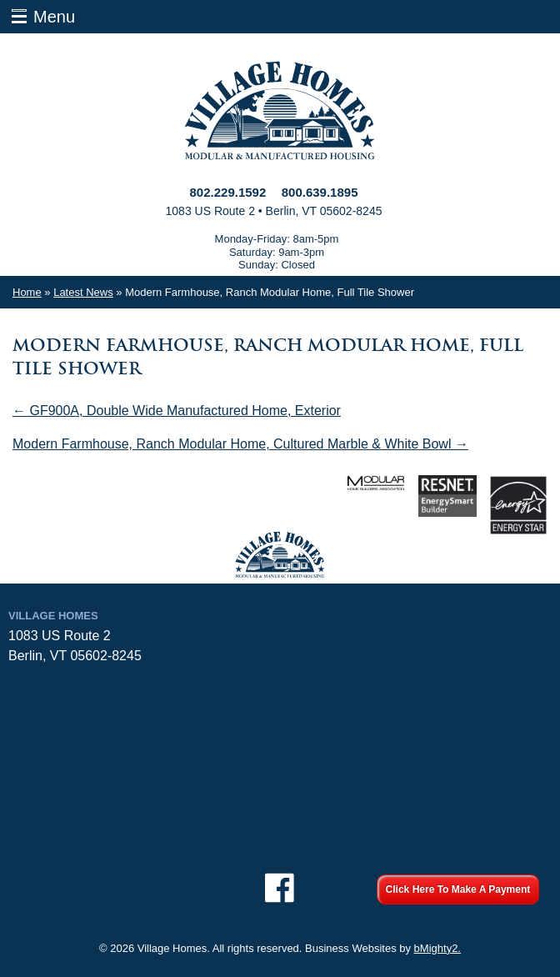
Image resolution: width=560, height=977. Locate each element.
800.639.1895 (320, 192)
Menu (54, 17)
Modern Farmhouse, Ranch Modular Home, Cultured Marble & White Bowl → (240, 444)
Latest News (83, 292)
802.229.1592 (228, 192)
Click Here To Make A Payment (458, 889)
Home (27, 292)
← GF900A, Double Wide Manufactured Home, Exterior (177, 411)
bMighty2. (437, 948)
